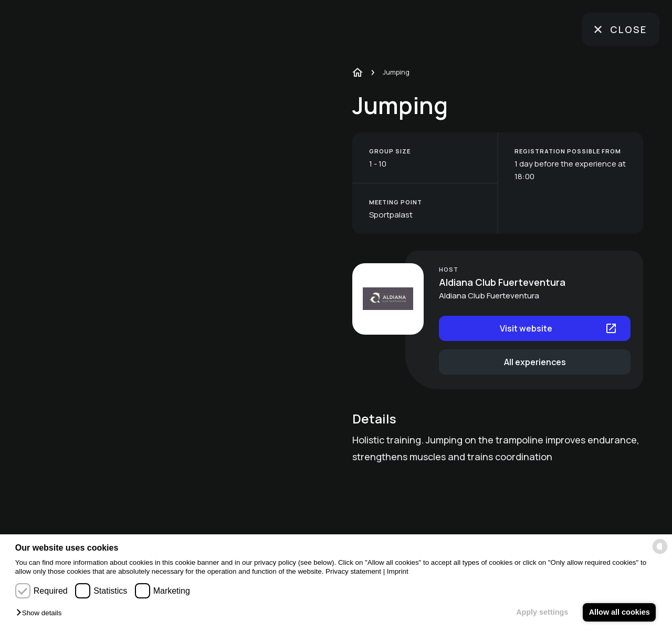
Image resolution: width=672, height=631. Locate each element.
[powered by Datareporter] (660, 546)
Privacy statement (353, 571)
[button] (41, 613)
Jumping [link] (396, 72)
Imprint (398, 571)
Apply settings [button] (542, 612)
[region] (191, 315)
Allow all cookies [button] (619, 612)
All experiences (535, 362)
